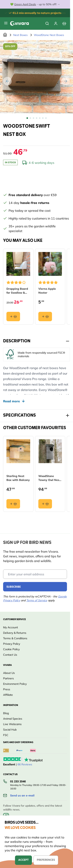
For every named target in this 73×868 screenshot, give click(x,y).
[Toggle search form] (47, 23)
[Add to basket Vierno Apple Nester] (45, 316)
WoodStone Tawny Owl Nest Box (49, 478)
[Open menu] (6, 23)
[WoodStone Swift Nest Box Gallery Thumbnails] (37, 118)
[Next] (66, 81)
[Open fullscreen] (36, 77)
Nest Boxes (20, 35)
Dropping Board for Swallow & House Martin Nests (17, 291)
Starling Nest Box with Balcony (18, 478)
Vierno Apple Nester (47, 291)
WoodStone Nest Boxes (49, 35)
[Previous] (7, 81)
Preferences (46, 860)
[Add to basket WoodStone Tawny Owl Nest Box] (45, 504)
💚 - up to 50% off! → (35, 4)
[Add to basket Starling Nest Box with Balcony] (13, 504)
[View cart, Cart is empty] (64, 23)
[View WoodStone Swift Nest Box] (27, 118)
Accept (23, 860)
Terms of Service (37, 600)
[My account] (56, 23)
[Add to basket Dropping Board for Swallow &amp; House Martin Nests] (13, 316)
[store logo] (19, 23)
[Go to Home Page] (5, 35)
